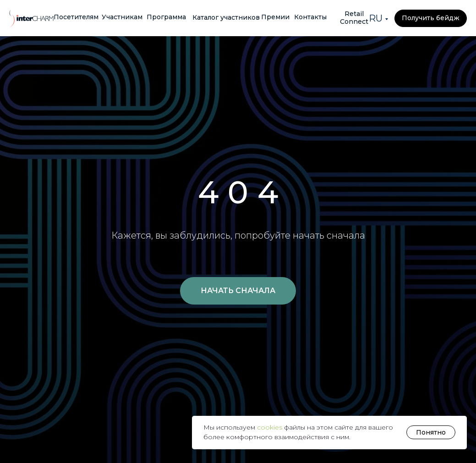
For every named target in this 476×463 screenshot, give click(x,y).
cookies (271, 427)
